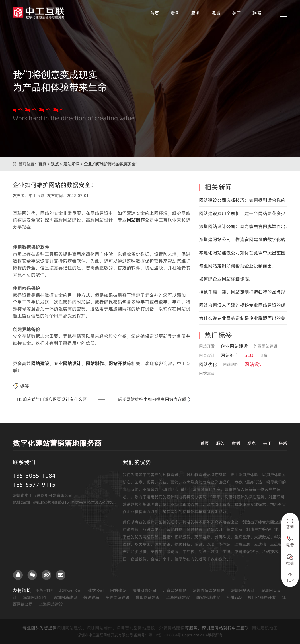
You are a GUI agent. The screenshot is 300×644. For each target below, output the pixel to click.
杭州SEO (234, 597)
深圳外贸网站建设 (209, 590)
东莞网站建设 (118, 597)
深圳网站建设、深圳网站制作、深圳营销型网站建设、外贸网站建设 (121, 628)
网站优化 (208, 364)
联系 (257, 13)
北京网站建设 (174, 590)
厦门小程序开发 (262, 597)
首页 (155, 13)
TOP (290, 580)
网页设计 (207, 355)
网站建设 (207, 373)
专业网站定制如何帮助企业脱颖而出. (236, 266)
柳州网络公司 (144, 590)
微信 (290, 563)
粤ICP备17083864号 (165, 635)
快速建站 (91, 597)
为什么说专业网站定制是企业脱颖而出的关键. (242, 320)
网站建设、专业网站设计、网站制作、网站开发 (79, 363)
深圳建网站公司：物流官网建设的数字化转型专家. (242, 241)
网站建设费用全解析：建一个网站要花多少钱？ (242, 215)
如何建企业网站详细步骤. (225, 279)
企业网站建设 (234, 346)
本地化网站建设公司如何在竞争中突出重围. (243, 253)
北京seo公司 (70, 590)
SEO (249, 355)
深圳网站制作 (35, 597)
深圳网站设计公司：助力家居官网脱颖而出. (243, 226)
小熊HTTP (44, 590)
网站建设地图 (265, 628)
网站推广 (230, 355)
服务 (196, 13)
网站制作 (136, 220)
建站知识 (71, 164)
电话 (290, 545)
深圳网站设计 (243, 590)
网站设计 (254, 364)
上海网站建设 (178, 597)
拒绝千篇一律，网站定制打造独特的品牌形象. (242, 294)
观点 (216, 13)
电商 (263, 355)
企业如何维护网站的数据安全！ (112, 164)
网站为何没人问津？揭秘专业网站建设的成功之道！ (242, 307)
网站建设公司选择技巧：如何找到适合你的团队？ (242, 202)
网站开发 (207, 346)
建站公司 (96, 590)
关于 (237, 13)
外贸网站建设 (266, 346)
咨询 (290, 527)
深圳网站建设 (65, 597)
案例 (175, 13)
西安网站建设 (208, 597)
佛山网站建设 (148, 597)
